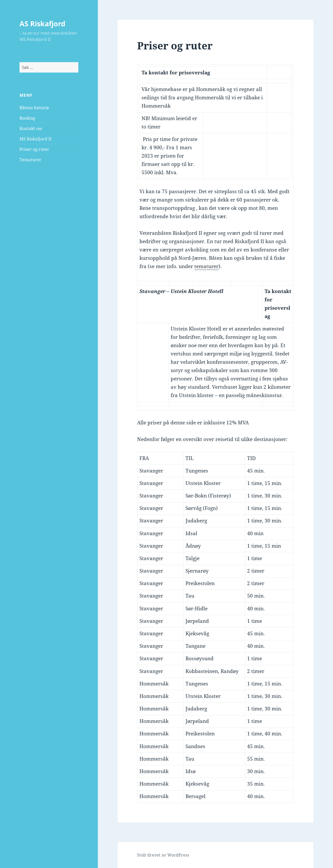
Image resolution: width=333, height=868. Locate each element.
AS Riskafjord (42, 24)
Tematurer (30, 160)
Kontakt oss (31, 128)
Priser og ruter (34, 149)
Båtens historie (34, 108)
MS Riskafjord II (36, 139)
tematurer (206, 266)
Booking (27, 118)
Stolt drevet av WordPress (163, 855)
